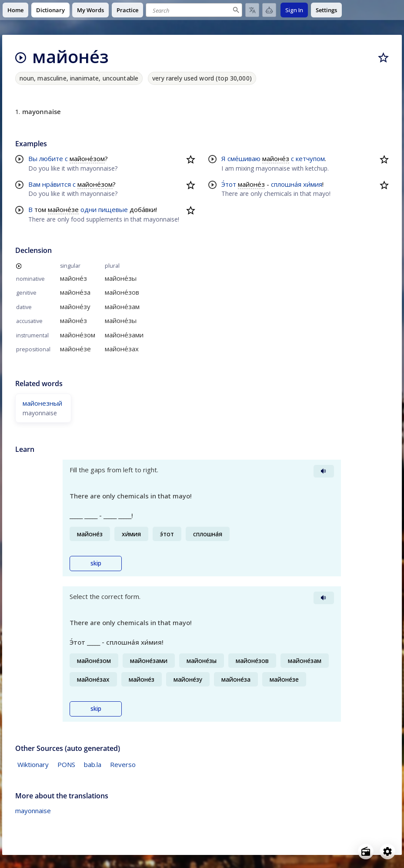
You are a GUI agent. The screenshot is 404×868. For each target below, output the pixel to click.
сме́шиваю (244, 158)
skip (96, 563)
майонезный (42, 403)
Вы (33, 158)
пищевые (113, 209)
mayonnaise (33, 811)
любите (51, 158)
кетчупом (310, 158)
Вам (34, 184)
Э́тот (229, 184)
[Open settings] (387, 851)
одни (88, 209)
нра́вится (57, 184)
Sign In (294, 10)
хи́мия (313, 184)
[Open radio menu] (366, 851)
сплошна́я (286, 184)
